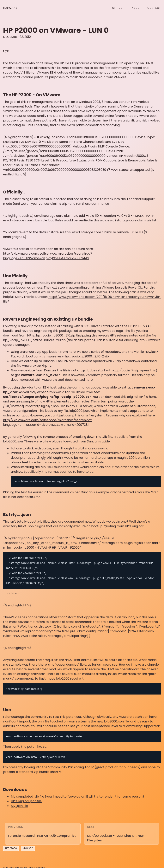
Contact (154, 8)
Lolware (10, 8)
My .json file (19, 802)
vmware (28, 845)
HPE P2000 (11, 845)
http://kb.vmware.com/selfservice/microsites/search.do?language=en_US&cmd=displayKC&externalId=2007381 (48, 422)
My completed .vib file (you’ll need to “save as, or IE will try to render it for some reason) (77, 793)
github (117, 8)
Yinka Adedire (37, 864)
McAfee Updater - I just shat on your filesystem (115, 834)
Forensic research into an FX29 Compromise (42, 832)
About (137, 8)
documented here (79, 380)
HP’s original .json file (26, 797)
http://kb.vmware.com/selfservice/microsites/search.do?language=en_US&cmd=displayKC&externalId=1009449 (48, 256)
